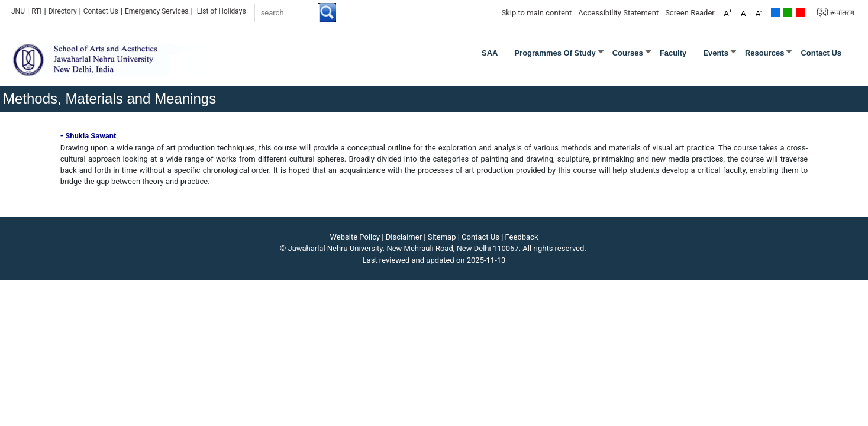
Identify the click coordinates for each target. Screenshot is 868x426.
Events (716, 53)
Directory (63, 11)
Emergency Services (157, 11)
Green (788, 13)
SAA (490, 53)
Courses (628, 53)
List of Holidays (222, 11)
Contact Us (101, 11)
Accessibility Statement (618, 13)
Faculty (673, 53)
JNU (18, 11)
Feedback (522, 237)
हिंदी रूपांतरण (835, 13)
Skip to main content (536, 13)
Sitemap (442, 237)
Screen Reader (690, 13)
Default (775, 13)
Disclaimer (404, 237)
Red (800, 13)
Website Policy (355, 237)
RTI (36, 11)
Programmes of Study (555, 53)
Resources (764, 53)
